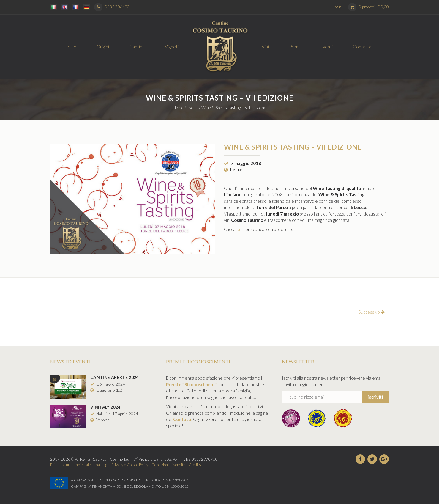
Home (71, 47)
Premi (295, 47)
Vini (265, 47)
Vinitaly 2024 (105, 407)
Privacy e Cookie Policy (130, 465)
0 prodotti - (374, 7)
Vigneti (172, 47)
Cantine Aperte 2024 (115, 377)
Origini (103, 47)
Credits (195, 465)
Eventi (327, 47)
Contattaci (364, 47)
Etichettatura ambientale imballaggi (79, 465)
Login (337, 7)
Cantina (137, 47)
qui (239, 229)
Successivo (372, 312)
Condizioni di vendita (168, 465)
